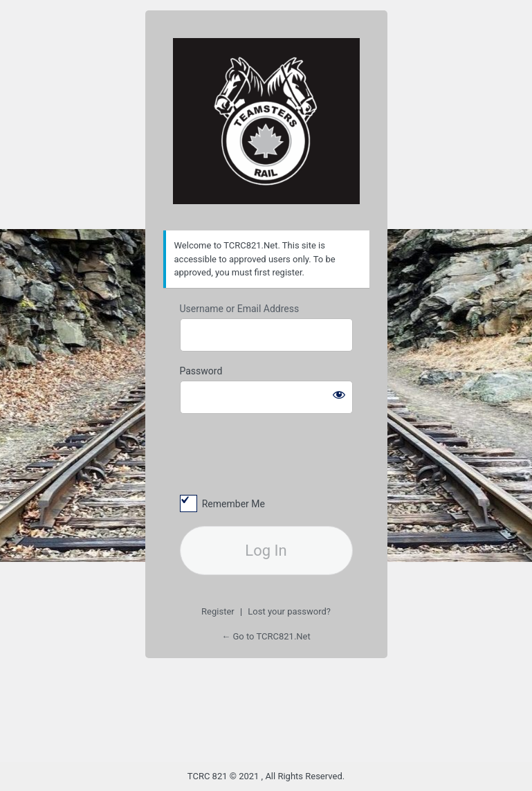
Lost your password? (289, 611)
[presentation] (275, 453)
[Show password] (339, 394)
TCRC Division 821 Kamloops (266, 121)
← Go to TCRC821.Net (266, 636)
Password (201, 371)
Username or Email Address (240, 309)
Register (218, 611)
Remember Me (233, 504)
